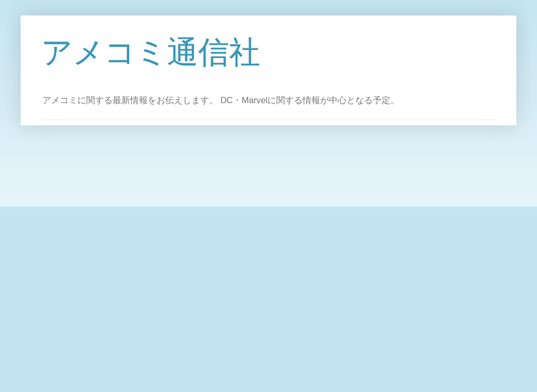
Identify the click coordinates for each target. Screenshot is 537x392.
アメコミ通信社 (151, 52)
